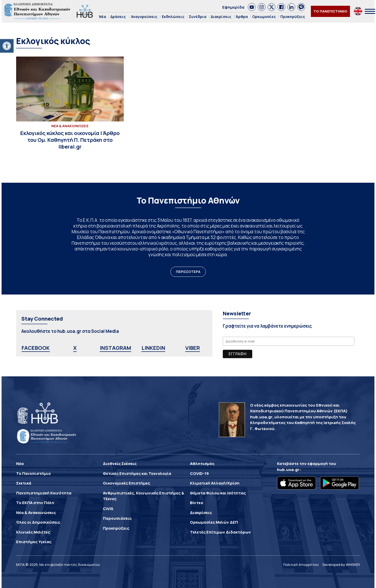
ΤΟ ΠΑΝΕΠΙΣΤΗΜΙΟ (330, 11)
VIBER (193, 348)
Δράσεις (118, 17)
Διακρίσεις (221, 17)
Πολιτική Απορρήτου (301, 565)
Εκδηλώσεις (173, 17)
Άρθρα (242, 17)
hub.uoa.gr (288, 470)
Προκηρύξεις (293, 17)
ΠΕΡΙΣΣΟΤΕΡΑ (188, 272)
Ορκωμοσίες (264, 17)
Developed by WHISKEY (341, 565)
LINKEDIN (153, 348)
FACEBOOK (36, 348)
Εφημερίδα (233, 7)
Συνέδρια (198, 17)
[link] (252, 7)
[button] (7, 46)
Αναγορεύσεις (144, 17)
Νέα (103, 17)
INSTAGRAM (115, 348)
